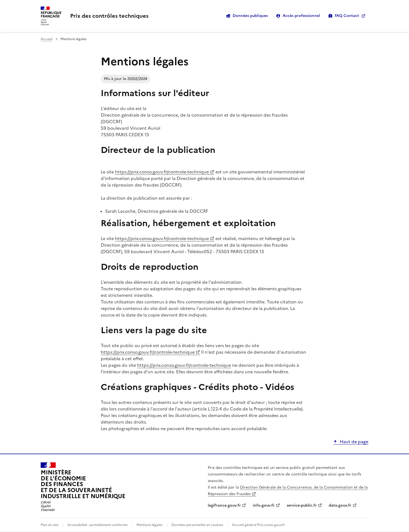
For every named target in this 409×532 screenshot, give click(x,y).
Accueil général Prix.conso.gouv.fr (259, 525)
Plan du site (50, 525)
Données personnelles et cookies (197, 525)
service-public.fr (302, 505)
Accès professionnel (301, 16)
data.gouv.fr (340, 505)
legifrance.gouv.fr (224, 505)
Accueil (47, 39)
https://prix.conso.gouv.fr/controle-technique (162, 172)
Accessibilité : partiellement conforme (97, 525)
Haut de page (354, 442)
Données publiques (250, 16)
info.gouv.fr (264, 505)
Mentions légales (149, 525)
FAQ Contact (347, 16)
